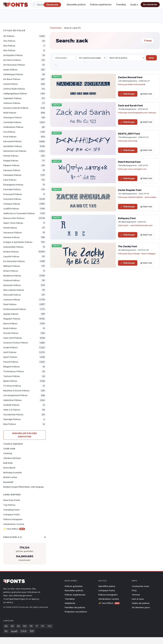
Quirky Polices (11, 314)
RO (25, 626)
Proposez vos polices (76, 612)
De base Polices (12, 79)
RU (6, 631)
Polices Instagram (13, 519)
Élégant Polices (12, 367)
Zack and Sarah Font (130, 105)
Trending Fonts (11, 510)
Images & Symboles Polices (18, 242)
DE (12, 626)
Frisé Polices (10, 137)
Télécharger (128, 94)
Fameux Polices (12, 170)
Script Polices (10, 347)
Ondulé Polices (11, 405)
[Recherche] (52, 5)
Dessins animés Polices (16, 108)
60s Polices (9, 46)
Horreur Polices (11, 237)
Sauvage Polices (12, 419)
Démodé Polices (12, 295)
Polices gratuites (74, 586)
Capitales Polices (12, 98)
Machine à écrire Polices (16, 391)
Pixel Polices (10, 304)
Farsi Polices (10, 180)
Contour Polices (12, 300)
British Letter (10, 477)
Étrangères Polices (13, 185)
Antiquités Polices (13, 55)
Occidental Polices (13, 414)
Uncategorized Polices (15, 395)
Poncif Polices (11, 362)
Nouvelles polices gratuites (25, 435)
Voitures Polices (12, 103)
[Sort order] (126, 58)
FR (31, 626)
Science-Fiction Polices (16, 343)
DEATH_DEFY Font (129, 134)
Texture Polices (12, 376)
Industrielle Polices (13, 247)
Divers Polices (11, 271)
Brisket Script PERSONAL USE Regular (24, 487)
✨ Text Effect (14, 529)
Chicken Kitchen (12, 458)
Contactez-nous (140, 586)
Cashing (8, 453)
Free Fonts (56, 28)
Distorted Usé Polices (15, 151)
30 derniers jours (141, 607)
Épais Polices (10, 381)
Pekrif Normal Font (129, 162)
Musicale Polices (12, 285)
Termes (136, 595)
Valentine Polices (12, 400)
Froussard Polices (13, 194)
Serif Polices (10, 352)
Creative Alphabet (13, 444)
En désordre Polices (14, 261)
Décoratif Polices (12, 141)
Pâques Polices (11, 165)
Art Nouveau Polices (14, 65)
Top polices (9, 505)
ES (19, 626)
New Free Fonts (12, 500)
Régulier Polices (12, 319)
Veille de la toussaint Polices (19, 213)
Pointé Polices (11, 156)
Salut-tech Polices (13, 223)
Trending (121, 5)
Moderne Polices (12, 276)
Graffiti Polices (11, 209)
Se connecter (150, 5)
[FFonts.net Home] (16, 5)
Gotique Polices (12, 204)
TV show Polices (12, 386)
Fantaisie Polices (12, 175)
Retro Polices (10, 324)
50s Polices (9, 41)
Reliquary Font (127, 218)
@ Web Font (146, 94)
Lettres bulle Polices (14, 89)
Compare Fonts (12, 515)
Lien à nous (138, 599)
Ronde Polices (11, 333)
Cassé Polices (11, 84)
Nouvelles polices (76, 5)
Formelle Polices (12, 189)
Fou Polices (9, 132)
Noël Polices (10, 113)
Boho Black (9, 468)
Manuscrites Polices (14, 218)
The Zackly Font (128, 246)
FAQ (134, 590)
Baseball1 (8, 482)
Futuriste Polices (12, 199)
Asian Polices (10, 70)
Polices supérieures (101, 5)
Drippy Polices (11, 161)
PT (43, 626)
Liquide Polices (11, 256)
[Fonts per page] (91, 58)
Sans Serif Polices (13, 338)
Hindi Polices (10, 228)
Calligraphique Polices (15, 94)
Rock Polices (10, 328)
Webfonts (70, 603)
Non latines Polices (14, 290)
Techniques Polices (14, 371)
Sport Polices (10, 357)
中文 (50, 626)
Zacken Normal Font (130, 77)
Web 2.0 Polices (12, 410)
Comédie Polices (12, 122)
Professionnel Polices (15, 309)
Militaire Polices (12, 266)
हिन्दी (32, 631)
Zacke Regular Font (130, 190)
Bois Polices (10, 424)
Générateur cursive (14, 524)
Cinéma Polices (12, 280)
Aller (151, 58)
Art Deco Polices (12, 60)
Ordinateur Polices (13, 127)
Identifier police (107, 586)
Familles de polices (75, 607)
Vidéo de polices (141, 603)
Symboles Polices (13, 146)
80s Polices (9, 50)
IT (37, 626)
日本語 (24, 631)
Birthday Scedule (13, 472)
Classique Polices (13, 117)
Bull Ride (8, 463)
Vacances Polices (13, 233)
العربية (14, 631)
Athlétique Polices (13, 74)
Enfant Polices (11, 252)
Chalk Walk (9, 449)
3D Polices (9, 36)
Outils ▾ (134, 5)
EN (6, 626)
